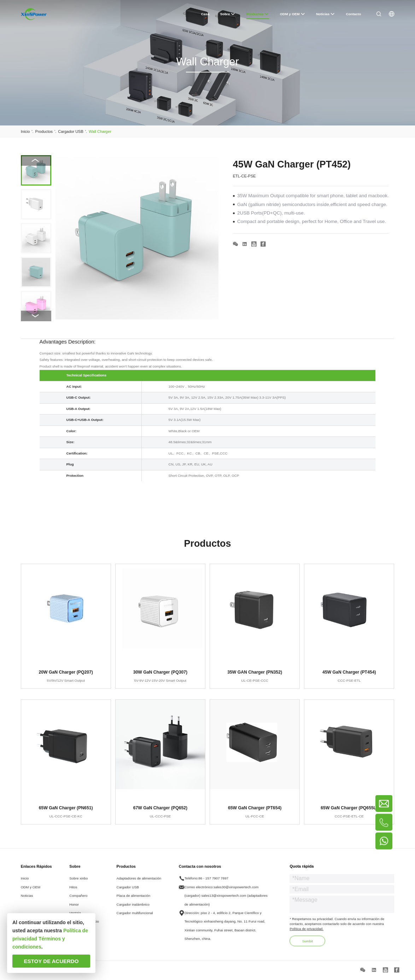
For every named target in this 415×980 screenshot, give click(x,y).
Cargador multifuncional (135, 919)
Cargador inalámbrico (133, 911)
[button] (36, 316)
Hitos (73, 893)
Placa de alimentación (134, 902)
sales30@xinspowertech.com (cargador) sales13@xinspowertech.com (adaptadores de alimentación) (226, 902)
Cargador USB (128, 893)
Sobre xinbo (78, 885)
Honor (74, 911)
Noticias (27, 902)
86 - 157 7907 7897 (213, 885)
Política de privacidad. (306, 935)
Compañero (78, 902)
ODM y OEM (31, 893)
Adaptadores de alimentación (139, 885)
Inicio (25, 885)
